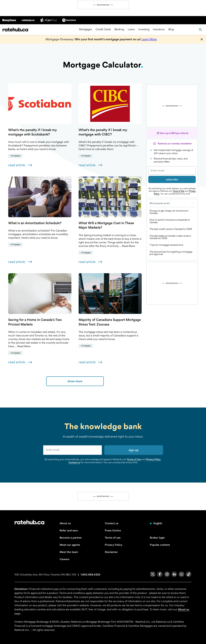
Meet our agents (70, 545)
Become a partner (71, 538)
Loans (131, 29)
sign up (134, 450)
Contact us (74, 462)
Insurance (159, 29)
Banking (119, 29)
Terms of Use (179, 191)
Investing (144, 29)
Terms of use (113, 538)
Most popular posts (172, 203)
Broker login (157, 538)
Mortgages (86, 29)
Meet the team (69, 552)
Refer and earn (69, 530)
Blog (171, 29)
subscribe (172, 179)
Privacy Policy (153, 459)
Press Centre (113, 530)
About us (65, 523)
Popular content (160, 545)
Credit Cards (103, 29)
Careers (64, 559)
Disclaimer (111, 552)
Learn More (149, 39)
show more (75, 381)
